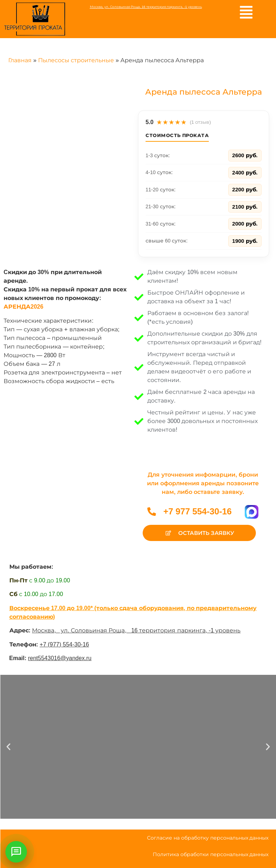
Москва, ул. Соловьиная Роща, (82, 630)
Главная (20, 60)
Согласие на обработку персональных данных (208, 838)
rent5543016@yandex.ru (60, 658)
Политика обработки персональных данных (211, 854)
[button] (8, 747)
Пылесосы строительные (76, 60)
